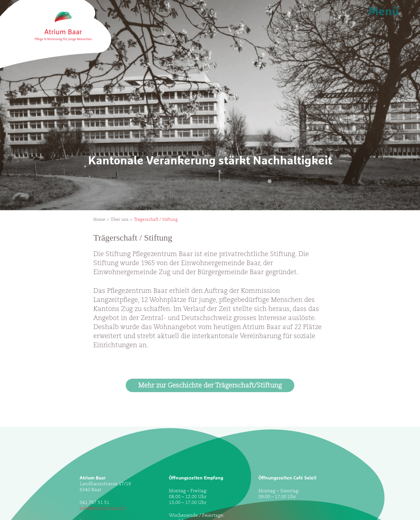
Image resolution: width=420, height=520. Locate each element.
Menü (384, 12)
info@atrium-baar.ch (103, 509)
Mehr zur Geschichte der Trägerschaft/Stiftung (210, 386)
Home (99, 220)
